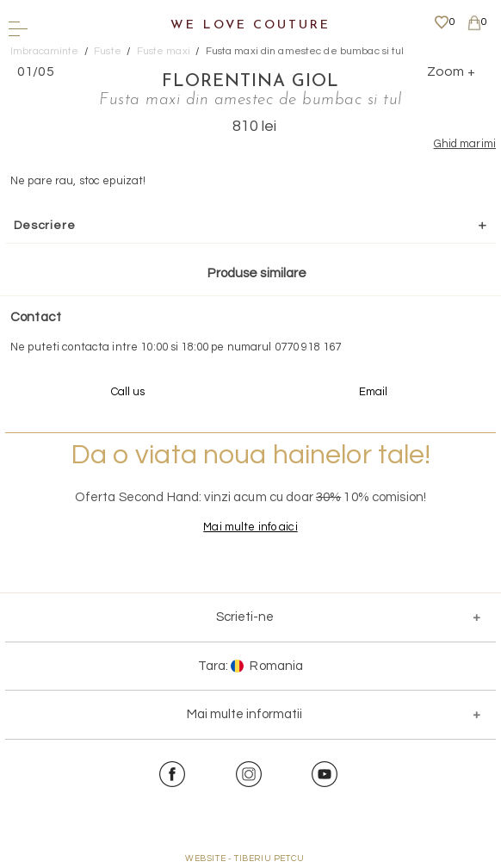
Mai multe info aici (250, 527)
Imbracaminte (45, 51)
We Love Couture (250, 25)
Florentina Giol (251, 82)
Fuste (108, 51)
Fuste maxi (164, 51)
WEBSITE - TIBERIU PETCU (245, 859)
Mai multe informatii (244, 714)
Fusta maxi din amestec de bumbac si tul (305, 51)
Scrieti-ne (245, 617)
